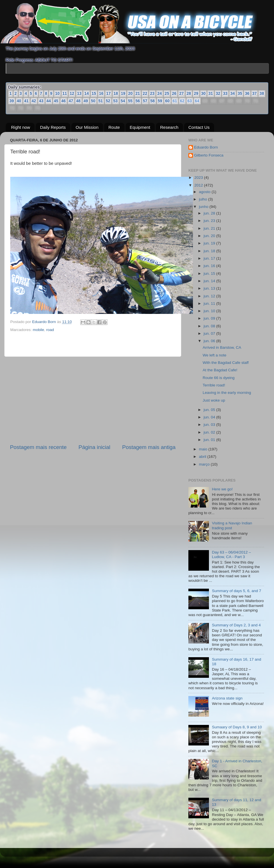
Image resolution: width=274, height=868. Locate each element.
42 (34, 101)
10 (57, 93)
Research (169, 127)
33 (225, 93)
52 (108, 101)
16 (101, 93)
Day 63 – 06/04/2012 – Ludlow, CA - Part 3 (231, 555)
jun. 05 (210, 410)
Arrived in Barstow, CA (222, 347)
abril (203, 457)
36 (247, 93)
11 (65, 93)
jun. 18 (210, 251)
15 (94, 93)
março (205, 464)
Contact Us (199, 127)
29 (196, 93)
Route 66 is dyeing (219, 378)
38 (262, 93)
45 (56, 101)
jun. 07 (210, 333)
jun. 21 (210, 228)
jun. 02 (210, 432)
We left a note (214, 355)
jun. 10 (210, 311)
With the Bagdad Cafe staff (226, 363)
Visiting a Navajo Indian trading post (232, 525)
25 (167, 93)
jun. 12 (210, 296)
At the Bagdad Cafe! (220, 370)
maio (204, 449)
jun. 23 (210, 221)
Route (114, 127)
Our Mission (87, 127)
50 (93, 101)
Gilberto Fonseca (209, 155)
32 (218, 93)
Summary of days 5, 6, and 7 (236, 591)
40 (19, 101)
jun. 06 (210, 341)
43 (41, 101)
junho (204, 207)
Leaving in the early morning (227, 393)
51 (101, 101)
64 (197, 101)
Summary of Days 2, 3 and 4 (236, 625)
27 (182, 93)
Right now (21, 127)
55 (130, 101)
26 (174, 93)
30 (204, 93)
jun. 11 (210, 303)
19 (123, 93)
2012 (199, 185)
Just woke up (214, 400)
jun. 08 (210, 326)
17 (108, 93)
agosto (205, 192)
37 (255, 93)
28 (189, 93)
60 (168, 101)
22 (145, 93)
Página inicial (94, 447)
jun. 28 (210, 213)
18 (116, 93)
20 (130, 93)
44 (49, 101)
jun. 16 (210, 266)
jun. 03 (210, 425)
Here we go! (222, 489)
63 (190, 101)
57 (145, 101)
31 (211, 93)
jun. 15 (210, 273)
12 (72, 93)
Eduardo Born (45, 322)
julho (204, 199)
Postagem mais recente (38, 447)
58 (153, 101)
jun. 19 (210, 243)
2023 (199, 178)
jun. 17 (210, 258)
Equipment (140, 127)
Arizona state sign (227, 698)
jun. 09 (210, 318)
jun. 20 (210, 236)
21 (138, 93)
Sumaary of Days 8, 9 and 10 (237, 727)
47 (71, 101)
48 (78, 101)
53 (116, 101)
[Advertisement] (93, 400)
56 (138, 101)
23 (152, 93)
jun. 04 (210, 417)
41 (27, 101)
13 (79, 93)
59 (160, 101)
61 (175, 101)
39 (12, 101)
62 (182, 101)
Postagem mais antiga (149, 447)
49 (86, 101)
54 (123, 101)
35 (240, 93)
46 (64, 101)
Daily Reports (53, 127)
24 (160, 93)
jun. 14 (210, 281)
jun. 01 (210, 440)
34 (233, 93)
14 (86, 93)
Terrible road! (214, 385)
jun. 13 (210, 288)
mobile (39, 330)
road (50, 330)
